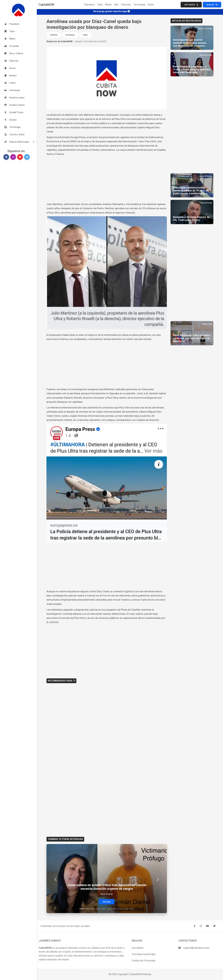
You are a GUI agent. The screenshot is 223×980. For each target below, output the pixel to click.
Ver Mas (107, 902)
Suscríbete (138, 948)
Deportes (126, 5)
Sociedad (70, 35)
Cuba (100, 5)
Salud (151, 5)
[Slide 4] (98, 909)
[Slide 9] (126, 909)
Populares (89, 5)
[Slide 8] (120, 909)
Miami (108, 5)
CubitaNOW (46, 5)
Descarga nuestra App (144, 954)
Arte (116, 5)
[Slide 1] (82, 909)
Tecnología (139, 5)
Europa (54, 35)
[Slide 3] (93, 909)
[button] (18, 142)
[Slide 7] (115, 909)
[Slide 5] (104, 909)
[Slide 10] (131, 909)
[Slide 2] (87, 909)
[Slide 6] (109, 909)
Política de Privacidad (143, 961)
